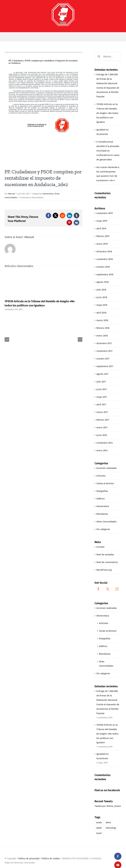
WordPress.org (104, 570)
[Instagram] (117, 589)
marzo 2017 (102, 412)
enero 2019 (102, 244)
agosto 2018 (102, 282)
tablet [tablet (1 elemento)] (99, 828)
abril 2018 (101, 313)
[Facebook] (98, 589)
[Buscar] (99, 56)
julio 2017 (101, 382)
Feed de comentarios (107, 562)
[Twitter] (108, 589)
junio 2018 (102, 297)
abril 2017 (101, 404)
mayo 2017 (102, 397)
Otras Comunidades (106, 522)
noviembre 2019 (105, 213)
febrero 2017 (103, 420)
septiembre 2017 (105, 366)
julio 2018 (101, 290)
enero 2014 (102, 450)
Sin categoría (103, 529)
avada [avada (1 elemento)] (99, 823)
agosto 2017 (102, 374)
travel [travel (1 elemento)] (99, 833)
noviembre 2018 (105, 259)
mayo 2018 (102, 305)
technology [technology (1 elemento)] (111, 828)
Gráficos (100, 499)
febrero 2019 (103, 236)
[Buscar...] (108, 56)
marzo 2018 (102, 320)
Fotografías (102, 491)
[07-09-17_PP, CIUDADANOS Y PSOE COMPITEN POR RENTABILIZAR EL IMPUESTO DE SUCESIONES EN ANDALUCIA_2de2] (43, 108)
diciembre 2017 (104, 343)
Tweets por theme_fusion (108, 806)
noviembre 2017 (104, 351)
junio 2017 (102, 389)
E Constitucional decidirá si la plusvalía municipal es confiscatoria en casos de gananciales (108, 151)
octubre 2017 (103, 359)
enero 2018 (102, 336)
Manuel (12, 194)
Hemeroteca (48, 194)
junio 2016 (102, 435)
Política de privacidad (29, 859)
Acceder (100, 547)
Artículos (101, 476)
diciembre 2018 (104, 252)
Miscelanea (102, 514)
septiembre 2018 (105, 275)
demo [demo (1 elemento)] (108, 823)
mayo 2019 (102, 221)
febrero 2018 (103, 328)
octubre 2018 (103, 267)
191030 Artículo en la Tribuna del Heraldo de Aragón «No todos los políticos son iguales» (107, 113)
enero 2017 (102, 427)
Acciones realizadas (107, 468)
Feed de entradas (105, 555)
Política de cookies (51, 859)
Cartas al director (105, 483)
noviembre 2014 (105, 443)
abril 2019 (101, 229)
